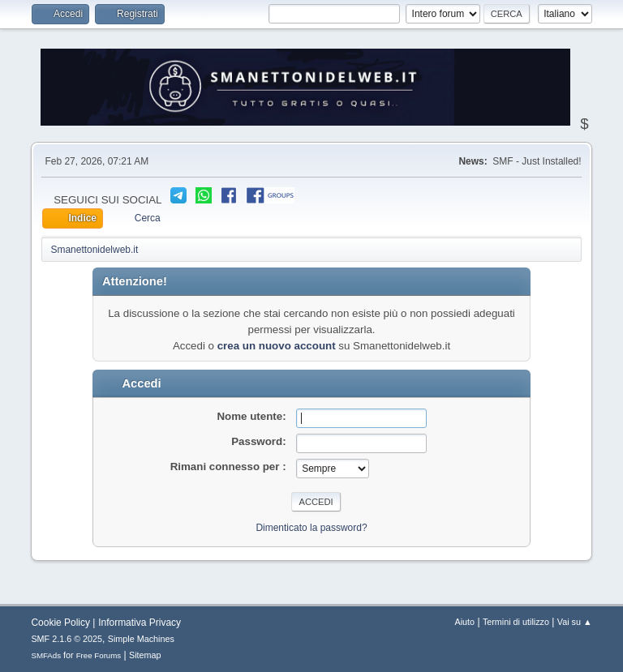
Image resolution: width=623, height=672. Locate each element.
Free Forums (99, 655)
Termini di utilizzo (516, 622)
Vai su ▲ (575, 622)
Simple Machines (141, 639)
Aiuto (465, 622)
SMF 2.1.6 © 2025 (67, 639)
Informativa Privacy (140, 623)
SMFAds (46, 655)
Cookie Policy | (63, 623)
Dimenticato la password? (311, 528)
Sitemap (145, 655)
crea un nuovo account (277, 346)
